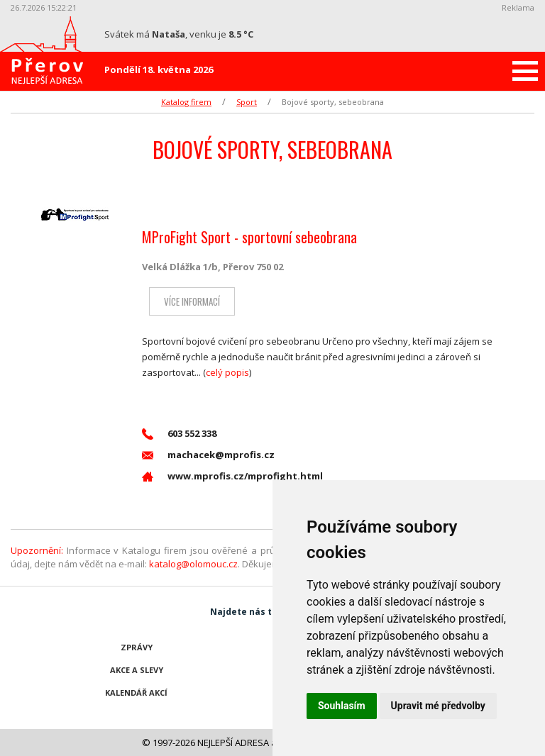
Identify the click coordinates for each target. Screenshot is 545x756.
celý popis (227, 372)
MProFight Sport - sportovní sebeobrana (249, 237)
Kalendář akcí (136, 693)
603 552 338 (179, 434)
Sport (247, 102)
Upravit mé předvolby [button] (438, 706)
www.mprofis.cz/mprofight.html (232, 476)
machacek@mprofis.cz (208, 455)
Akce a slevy (137, 670)
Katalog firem (186, 102)
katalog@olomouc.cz (193, 564)
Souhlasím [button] (342, 706)
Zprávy (137, 647)
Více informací (192, 301)
